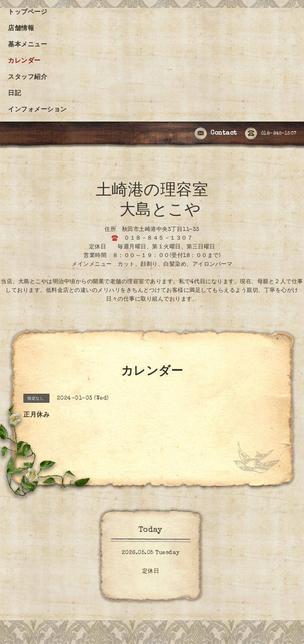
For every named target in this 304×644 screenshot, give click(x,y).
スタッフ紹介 (28, 78)
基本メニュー (28, 45)
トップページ (28, 13)
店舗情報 (21, 29)
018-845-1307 (271, 134)
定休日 (151, 572)
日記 (14, 94)
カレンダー (24, 61)
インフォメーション (37, 110)
